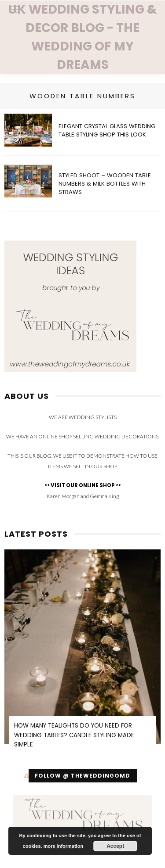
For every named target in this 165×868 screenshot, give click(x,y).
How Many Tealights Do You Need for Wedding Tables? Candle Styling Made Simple (74, 735)
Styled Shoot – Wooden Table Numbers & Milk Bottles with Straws (105, 184)
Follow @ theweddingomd (82, 776)
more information (63, 846)
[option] (82, 655)
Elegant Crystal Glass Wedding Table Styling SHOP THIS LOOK (107, 130)
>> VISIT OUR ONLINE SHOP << (83, 485)
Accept (115, 846)
